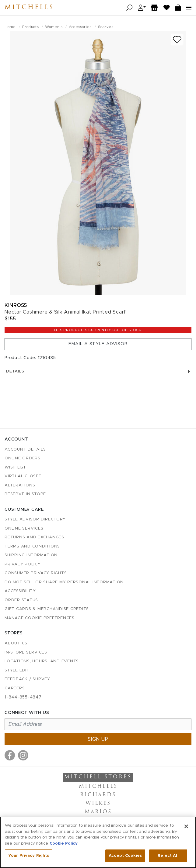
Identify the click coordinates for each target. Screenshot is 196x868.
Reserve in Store (25, 494)
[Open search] (129, 8)
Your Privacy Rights (29, 856)
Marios (98, 812)
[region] (98, 842)
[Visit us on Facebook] (10, 755)
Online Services (24, 528)
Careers (15, 688)
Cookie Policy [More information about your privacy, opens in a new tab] (64, 844)
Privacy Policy (23, 564)
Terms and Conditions (32, 546)
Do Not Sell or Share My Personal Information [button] (64, 582)
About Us (16, 643)
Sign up (98, 739)
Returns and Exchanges (34, 537)
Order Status (21, 600)
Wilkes (98, 804)
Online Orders (23, 458)
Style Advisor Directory (35, 519)
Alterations (20, 485)
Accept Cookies (125, 856)
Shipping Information (31, 555)
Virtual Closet (23, 476)
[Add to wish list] (177, 40)
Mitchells (29, 8)
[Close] (186, 826)
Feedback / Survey (27, 679)
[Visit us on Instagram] (23, 755)
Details (98, 371)
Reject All (168, 856)
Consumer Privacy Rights (36, 573)
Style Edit (17, 670)
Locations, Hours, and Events (42, 661)
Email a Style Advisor (98, 344)
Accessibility (20, 591)
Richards (98, 795)
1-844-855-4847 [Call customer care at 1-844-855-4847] (23, 697)
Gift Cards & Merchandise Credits (47, 609)
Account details (25, 449)
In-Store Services (26, 652)
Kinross (16, 305)
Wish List (15, 467)
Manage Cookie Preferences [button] (40, 618)
